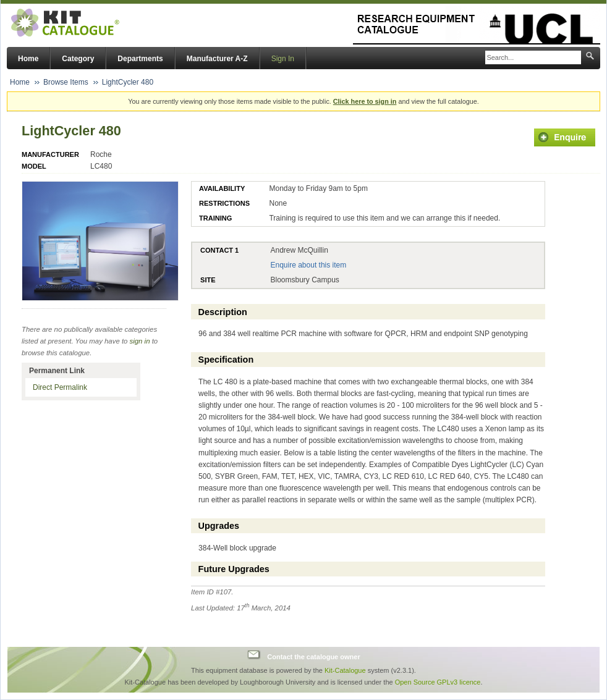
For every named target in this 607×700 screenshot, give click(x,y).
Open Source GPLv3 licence (438, 682)
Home (28, 59)
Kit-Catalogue (345, 670)
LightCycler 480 (128, 82)
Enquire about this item (308, 265)
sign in (140, 341)
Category (78, 59)
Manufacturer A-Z (217, 59)
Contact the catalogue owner (313, 656)
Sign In (283, 59)
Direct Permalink (60, 387)
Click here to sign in (365, 101)
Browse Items (66, 82)
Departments (140, 59)
